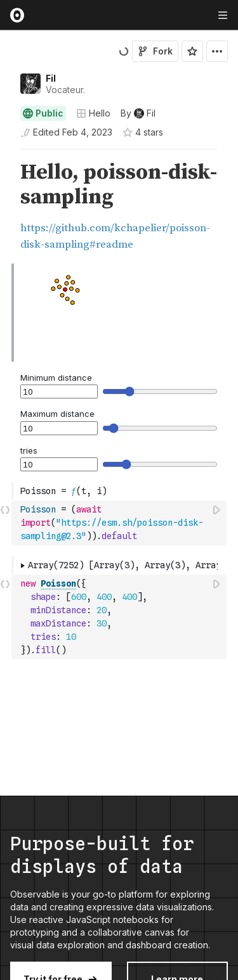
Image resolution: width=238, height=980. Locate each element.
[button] (5, 155)
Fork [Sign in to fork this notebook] (155, 51)
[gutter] (6, 207)
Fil (51, 78)
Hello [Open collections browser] (93, 113)
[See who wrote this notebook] (138, 113)
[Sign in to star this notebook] (192, 51)
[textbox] (120, 523)
